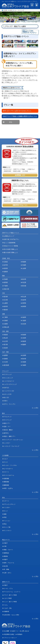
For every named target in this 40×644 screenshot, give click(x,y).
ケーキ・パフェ (8, 589)
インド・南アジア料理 (10, 602)
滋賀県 (24, 317)
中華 (5, 546)
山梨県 (6, 303)
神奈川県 (6, 289)
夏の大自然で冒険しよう (11, 253)
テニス (6, 462)
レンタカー (7, 443)
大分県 (6, 362)
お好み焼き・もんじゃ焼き (12, 615)
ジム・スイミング (19, 10)
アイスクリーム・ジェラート (12, 592)
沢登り (6, 401)
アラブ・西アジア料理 (10, 595)
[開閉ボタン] (34, 408)
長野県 (24, 303)
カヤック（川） (8, 394)
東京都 (24, 286)
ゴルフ (6, 459)
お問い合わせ (25, 631)
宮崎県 (24, 362)
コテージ (6, 501)
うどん (6, 605)
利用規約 (20, 634)
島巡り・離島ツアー (10, 436)
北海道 (6, 262)
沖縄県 (24, 365)
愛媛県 (24, 345)
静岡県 (24, 306)
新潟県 (6, 297)
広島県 (24, 338)
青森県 (24, 262)
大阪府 (24, 321)
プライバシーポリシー (10, 638)
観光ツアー (7, 423)
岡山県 (6, 338)
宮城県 (24, 265)
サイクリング (8, 420)
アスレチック (8, 417)
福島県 (6, 272)
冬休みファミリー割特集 (11, 246)
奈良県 (24, 324)
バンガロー (7, 508)
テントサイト (8, 531)
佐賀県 (24, 355)
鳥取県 (6, 335)
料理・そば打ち (8, 488)
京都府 (6, 321)
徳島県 (24, 341)
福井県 (24, 300)
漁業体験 (6, 479)
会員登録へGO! (20, 175)
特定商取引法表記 (9, 634)
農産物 (6, 556)
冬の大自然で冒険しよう (11, 249)
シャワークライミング (10, 384)
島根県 (24, 335)
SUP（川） (6, 388)
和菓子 (6, 560)
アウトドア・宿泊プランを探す (16, 26)
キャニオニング (8, 378)
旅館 (5, 514)
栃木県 (24, 279)
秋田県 (6, 268)
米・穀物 (6, 569)
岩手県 (6, 265)
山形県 (24, 268)
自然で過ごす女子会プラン (12, 239)
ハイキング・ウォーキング (12, 446)
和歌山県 (6, 327)
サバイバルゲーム (9, 475)
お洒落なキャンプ (9, 236)
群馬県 (6, 282)
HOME (5, 10)
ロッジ (6, 511)
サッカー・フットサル (10, 465)
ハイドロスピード (9, 381)
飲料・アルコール (9, 563)
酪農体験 (6, 485)
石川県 (6, 300)
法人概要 (7, 631)
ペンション (7, 521)
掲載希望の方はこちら (20, 205)
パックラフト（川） (9, 391)
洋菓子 (6, 543)
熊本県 (24, 359)
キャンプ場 (7, 527)
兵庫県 (6, 324)
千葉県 (6, 286)
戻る (11, 122)
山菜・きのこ (8, 573)
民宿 (5, 517)
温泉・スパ (7, 427)
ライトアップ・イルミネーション (13, 440)
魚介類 (6, 566)
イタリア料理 (8, 598)
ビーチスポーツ (8, 469)
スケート (6, 472)
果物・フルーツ (8, 550)
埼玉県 (24, 282)
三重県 (6, 317)
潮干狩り (6, 433)
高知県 (6, 348)
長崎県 (6, 359)
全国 (11, 10)
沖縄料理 (6, 612)
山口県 (6, 341)
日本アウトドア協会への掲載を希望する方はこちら (20, 116)
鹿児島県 (6, 365)
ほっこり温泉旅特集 (10, 243)
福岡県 (6, 355)
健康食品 (6, 553)
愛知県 (6, 310)
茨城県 (6, 279)
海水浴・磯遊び (8, 430)
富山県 (24, 297)
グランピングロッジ (10, 504)
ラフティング (8, 375)
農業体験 (6, 482)
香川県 (6, 345)
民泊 (5, 524)
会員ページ (15, 631)
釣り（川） (6, 398)
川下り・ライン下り (10, 404)
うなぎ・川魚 (8, 608)
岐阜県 (6, 306)
